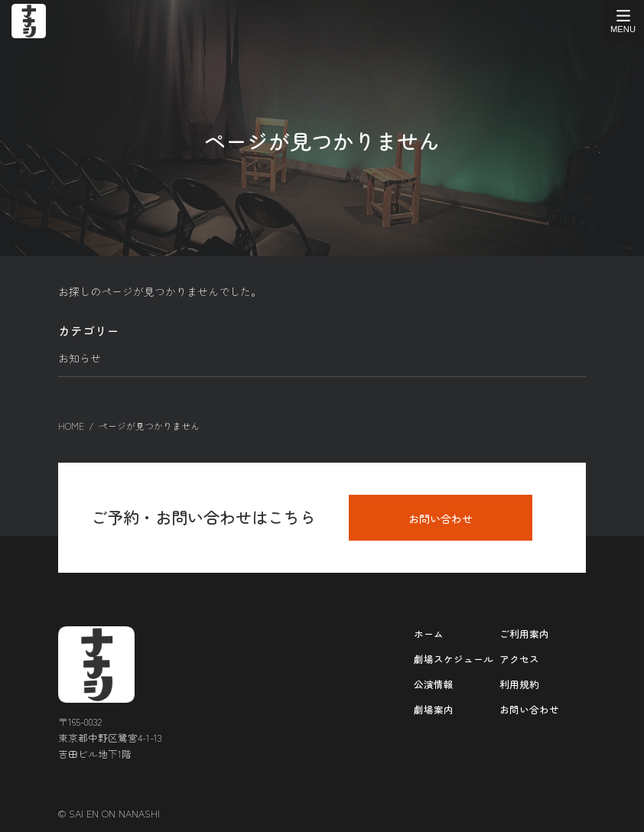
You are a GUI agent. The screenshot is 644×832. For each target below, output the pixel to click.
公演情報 (434, 683)
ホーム (429, 633)
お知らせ (80, 358)
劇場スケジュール (454, 658)
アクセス (519, 658)
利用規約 (519, 683)
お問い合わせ (441, 518)
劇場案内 (434, 708)
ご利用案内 (524, 633)
